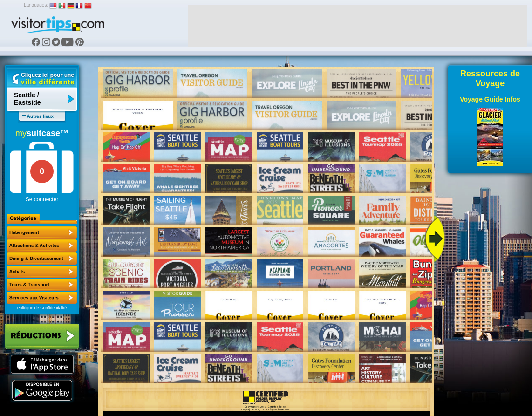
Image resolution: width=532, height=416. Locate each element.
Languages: (36, 5)
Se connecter (42, 199)
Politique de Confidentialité (42, 308)
